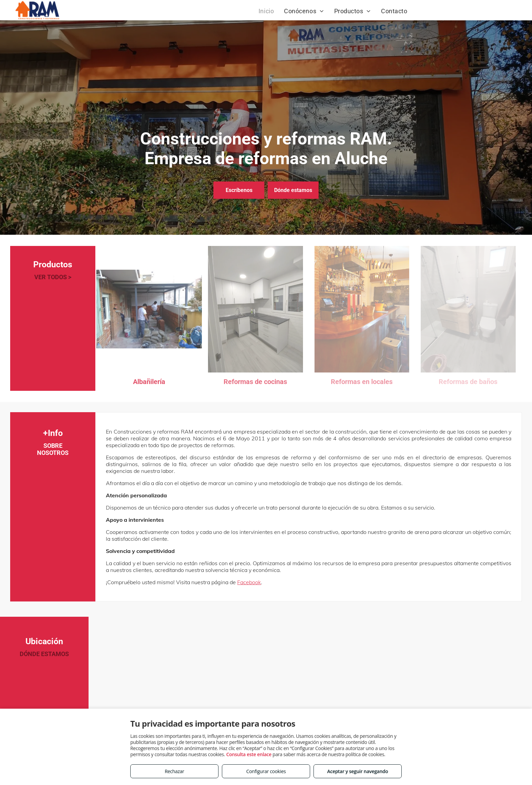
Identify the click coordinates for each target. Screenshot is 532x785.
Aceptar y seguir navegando (357, 771)
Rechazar (174, 771)
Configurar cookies (266, 771)
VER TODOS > (53, 277)
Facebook (249, 582)
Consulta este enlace (249, 754)
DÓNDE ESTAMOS (44, 654)
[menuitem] (266, 11)
